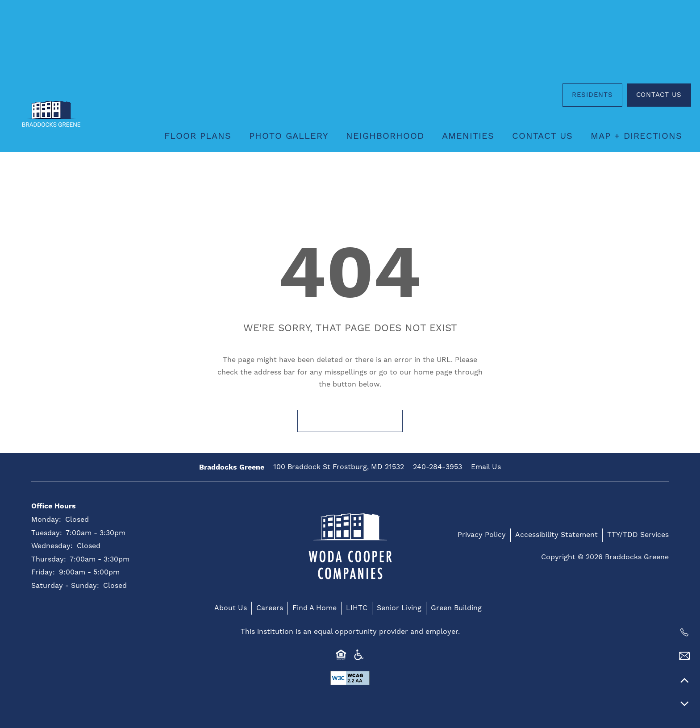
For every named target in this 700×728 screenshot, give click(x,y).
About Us (231, 608)
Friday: (43, 572)
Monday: (46, 520)
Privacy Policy (482, 535)
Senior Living (399, 608)
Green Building (456, 608)
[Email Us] (684, 656)
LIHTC (357, 608)
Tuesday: (47, 533)
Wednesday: (52, 546)
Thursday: (49, 559)
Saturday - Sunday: (65, 586)
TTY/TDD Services (638, 535)
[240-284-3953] (684, 632)
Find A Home (315, 608)
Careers (270, 608)
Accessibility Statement (556, 535)
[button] (592, 95)
